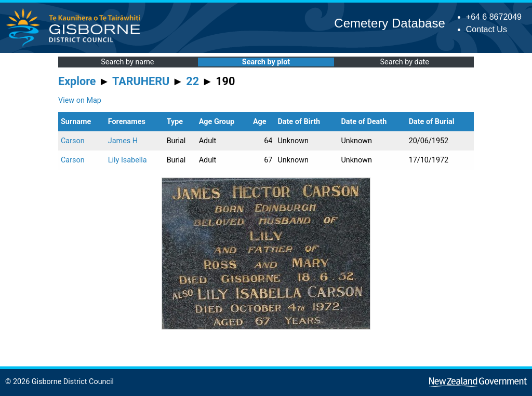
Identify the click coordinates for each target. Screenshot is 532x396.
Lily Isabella (128, 160)
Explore (77, 81)
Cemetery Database (389, 23)
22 (192, 81)
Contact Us (487, 29)
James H (123, 141)
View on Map (80, 100)
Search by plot (266, 62)
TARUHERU (141, 81)
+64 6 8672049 (494, 17)
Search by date (404, 62)
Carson (73, 141)
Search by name (127, 62)
